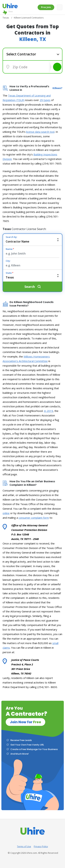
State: (10, 273)
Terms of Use (24, 846)
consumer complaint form (34, 518)
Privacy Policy (41, 846)
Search (57, 67)
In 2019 (48, 411)
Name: (10, 249)
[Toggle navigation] (60, 7)
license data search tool (40, 132)
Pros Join (46, 7)
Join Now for (25, 722)
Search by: (11, 237)
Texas (8, 12)
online (6, 513)
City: (8, 261)
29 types (45, 100)
